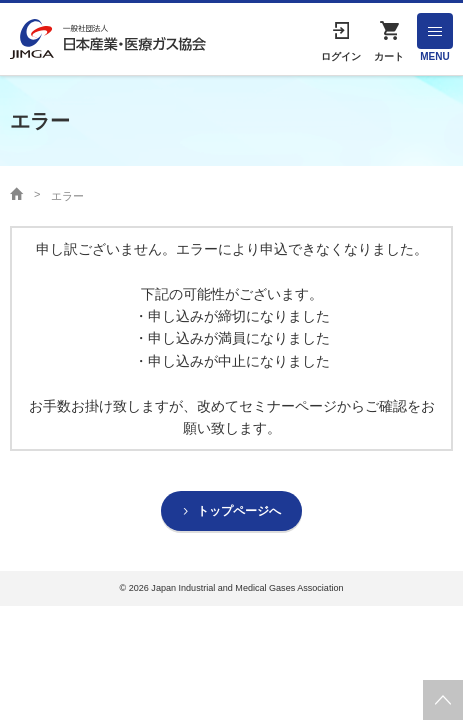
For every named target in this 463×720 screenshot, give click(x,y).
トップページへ (239, 511)
